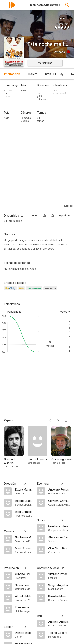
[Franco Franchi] (39, 447)
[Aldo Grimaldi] (24, 512)
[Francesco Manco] (24, 607)
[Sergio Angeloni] (59, 585)
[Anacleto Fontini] (59, 489)
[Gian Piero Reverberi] (59, 548)
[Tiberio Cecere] (59, 633)
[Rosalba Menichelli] (59, 596)
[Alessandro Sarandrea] (59, 537)
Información (12, 74)
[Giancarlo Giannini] (16, 447)
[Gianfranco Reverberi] (59, 526)
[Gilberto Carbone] (24, 574)
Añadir (34, 269)
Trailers (33, 74)
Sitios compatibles (35, 216)
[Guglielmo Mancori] (24, 537)
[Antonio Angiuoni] (59, 622)
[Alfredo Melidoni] (24, 596)
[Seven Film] (24, 585)
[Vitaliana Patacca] (59, 574)
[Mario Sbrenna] (24, 548)
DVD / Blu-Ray (54, 74)
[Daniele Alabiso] (24, 633)
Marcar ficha (45, 63)
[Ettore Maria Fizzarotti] (24, 489)
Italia (7, 118)
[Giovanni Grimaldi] (59, 501)
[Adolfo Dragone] (24, 501)
